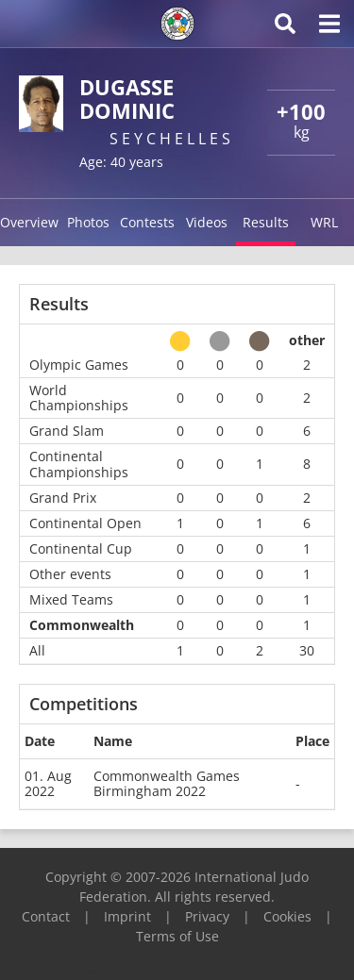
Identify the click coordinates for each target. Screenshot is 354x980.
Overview (29, 222)
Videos (207, 222)
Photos (88, 222)
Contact (46, 916)
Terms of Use (177, 936)
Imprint (127, 916)
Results (266, 222)
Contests (147, 222)
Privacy (207, 916)
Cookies (287, 916)
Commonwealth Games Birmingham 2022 (167, 783)
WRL (324, 222)
